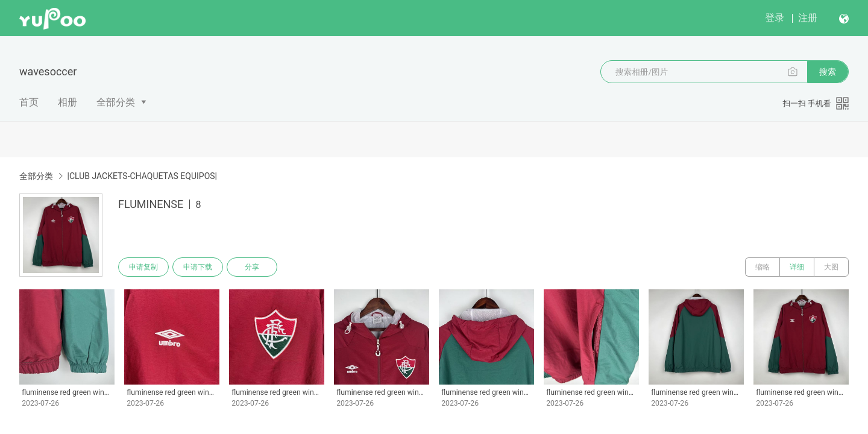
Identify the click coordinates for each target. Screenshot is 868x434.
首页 (29, 102)
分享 (252, 267)
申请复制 (143, 267)
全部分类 (116, 102)
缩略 (763, 267)
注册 (808, 18)
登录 (775, 18)
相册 (68, 102)
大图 (831, 267)
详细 (797, 267)
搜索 (828, 72)
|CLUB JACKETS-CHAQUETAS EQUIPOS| (142, 176)
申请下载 (198, 267)
